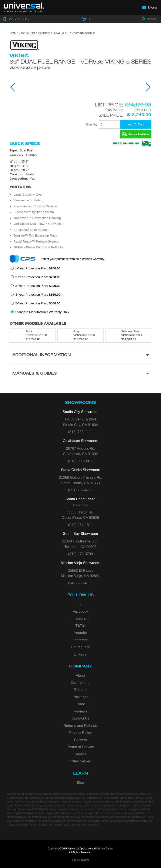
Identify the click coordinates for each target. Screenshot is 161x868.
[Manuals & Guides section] (80, 374)
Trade (81, 704)
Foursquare (80, 647)
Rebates (80, 690)
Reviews (80, 711)
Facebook (80, 611)
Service (80, 754)
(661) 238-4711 (80, 490)
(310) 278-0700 (80, 554)
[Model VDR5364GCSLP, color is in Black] (33, 336)
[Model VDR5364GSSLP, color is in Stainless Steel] (128, 336)
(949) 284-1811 (80, 525)
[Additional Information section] (80, 355)
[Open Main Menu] (150, 7)
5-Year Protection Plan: (38, 303)
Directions (80, 505)
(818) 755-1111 (80, 432)
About (80, 675)
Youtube (81, 633)
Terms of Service (80, 747)
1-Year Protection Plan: (38, 268)
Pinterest (80, 640)
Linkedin (80, 654)
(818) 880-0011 (80, 461)
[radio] (36, 270)
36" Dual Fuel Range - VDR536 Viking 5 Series (80, 61)
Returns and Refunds (80, 726)
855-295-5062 (40, 809)
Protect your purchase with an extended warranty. (72, 259)
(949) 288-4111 (80, 583)
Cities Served (80, 761)
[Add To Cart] (136, 124)
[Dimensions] (80, 166)
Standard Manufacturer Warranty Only (42, 312)
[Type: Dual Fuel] (80, 150)
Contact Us (80, 718)
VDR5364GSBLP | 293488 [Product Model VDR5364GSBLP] (30, 68)
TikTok (80, 626)
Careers (80, 740)
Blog (80, 783)
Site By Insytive (80, 860)
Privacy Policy (81, 733)
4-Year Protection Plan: (38, 294)
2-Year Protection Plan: (38, 277)
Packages (80, 697)
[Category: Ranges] (80, 155)
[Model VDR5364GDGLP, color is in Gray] (80, 336)
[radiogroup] (80, 291)
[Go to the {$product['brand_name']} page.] (24, 45)
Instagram (81, 619)
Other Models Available (38, 324)
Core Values (80, 683)
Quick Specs (25, 144)
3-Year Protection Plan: (38, 286)
